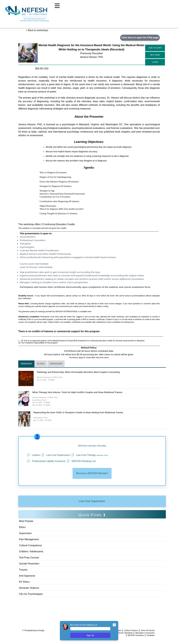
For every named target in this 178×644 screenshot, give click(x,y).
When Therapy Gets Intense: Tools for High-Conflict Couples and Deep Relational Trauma (78, 392)
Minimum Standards (125, 633)
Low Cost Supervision (92, 501)
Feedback (151, 635)
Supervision (25, 533)
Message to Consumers (145, 633)
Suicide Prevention (29, 564)
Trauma (23, 570)
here (90, 312)
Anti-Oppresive (27, 576)
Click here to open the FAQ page (140, 38)
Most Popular (26, 521)
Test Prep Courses (29, 558)
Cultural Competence (30, 545)
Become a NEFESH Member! (92, 473)
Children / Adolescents (31, 551)
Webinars (26, 364)
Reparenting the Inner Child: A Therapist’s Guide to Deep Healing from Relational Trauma (78, 413)
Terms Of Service (148, 631)
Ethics (22, 527)
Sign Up (90, 635)
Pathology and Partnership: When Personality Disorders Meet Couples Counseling (78, 372)
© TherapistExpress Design (33, 631)
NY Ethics (24, 582)
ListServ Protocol (131, 631)
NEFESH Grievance (136, 635)
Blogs (41, 364)
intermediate (41, 264)
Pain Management (29, 539)
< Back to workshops (37, 30)
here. (132, 322)
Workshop (56, 364)
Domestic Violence (29, 588)
